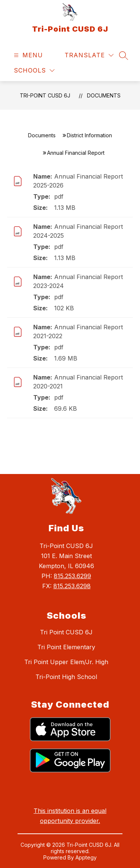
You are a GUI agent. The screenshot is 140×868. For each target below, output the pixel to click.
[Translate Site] (89, 55)
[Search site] (124, 55)
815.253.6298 (72, 586)
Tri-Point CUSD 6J (45, 95)
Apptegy (86, 857)
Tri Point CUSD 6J (66, 632)
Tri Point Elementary (66, 647)
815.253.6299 (72, 576)
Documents (104, 95)
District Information (89, 135)
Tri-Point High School (66, 677)
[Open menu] (27, 55)
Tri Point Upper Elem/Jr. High (66, 662)
